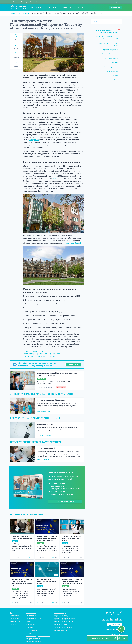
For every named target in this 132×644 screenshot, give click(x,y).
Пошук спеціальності (46, 448)
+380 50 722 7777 (117, 625)
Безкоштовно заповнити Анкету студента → (40, 356)
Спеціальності (15, 584)
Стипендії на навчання (33, 607)
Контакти (13, 589)
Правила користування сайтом (65, 584)
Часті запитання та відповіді (64, 592)
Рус (121, 2)
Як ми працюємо (31, 595)
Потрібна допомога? (113, 594)
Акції (12, 578)
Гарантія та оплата (61, 595)
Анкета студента (31, 578)
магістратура (58, 179)
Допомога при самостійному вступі (52, 400)
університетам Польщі (72, 243)
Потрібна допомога (43, 411)
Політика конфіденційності (64, 587)
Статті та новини (24, 13)
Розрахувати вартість (44, 435)
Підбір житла (30, 610)
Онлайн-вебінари (60, 578)
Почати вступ (115, 7)
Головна (13, 13)
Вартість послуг (15, 587)
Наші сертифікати (61, 589)
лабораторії (34, 140)
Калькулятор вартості (46, 424)
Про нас (28, 598)
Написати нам (115, 604)
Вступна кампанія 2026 (33, 581)
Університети (15, 581)
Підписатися (73, 364)
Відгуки (28, 587)
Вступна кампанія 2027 (33, 584)
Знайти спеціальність (44, 459)
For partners (115, 599)
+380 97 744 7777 (117, 623)
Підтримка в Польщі (61, 581)
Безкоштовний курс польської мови (38, 601)
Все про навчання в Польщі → (35, 351)
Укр (117, 2)
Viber (114, 627)
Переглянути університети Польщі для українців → (43, 354)
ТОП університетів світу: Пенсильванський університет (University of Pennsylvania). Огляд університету (67, 13)
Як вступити (30, 592)
